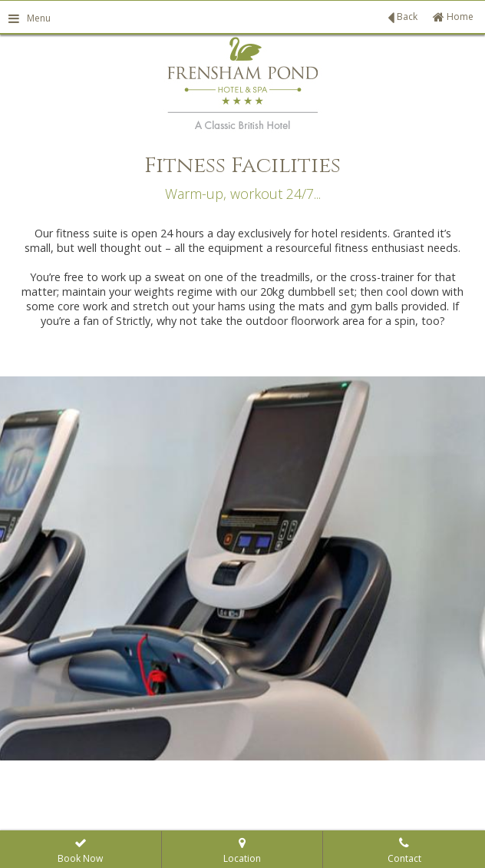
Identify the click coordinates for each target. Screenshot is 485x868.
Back (403, 18)
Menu (29, 18)
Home (453, 17)
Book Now (80, 851)
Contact (404, 851)
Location (242, 851)
